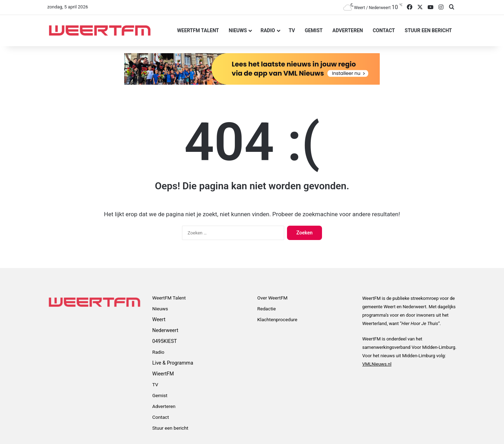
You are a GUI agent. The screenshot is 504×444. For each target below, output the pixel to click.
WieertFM (163, 374)
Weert (159, 319)
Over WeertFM (272, 298)
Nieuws (238, 30)
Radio (268, 30)
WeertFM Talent (198, 30)
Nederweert (165, 330)
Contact (384, 30)
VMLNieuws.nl (377, 364)
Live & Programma (173, 363)
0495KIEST (164, 341)
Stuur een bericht (428, 30)
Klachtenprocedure (277, 319)
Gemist (314, 30)
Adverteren (348, 30)
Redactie (267, 309)
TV (292, 30)
